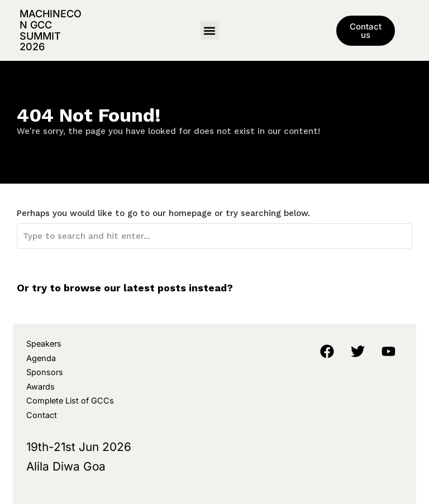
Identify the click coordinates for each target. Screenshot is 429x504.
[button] (210, 30)
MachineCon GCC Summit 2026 (51, 30)
